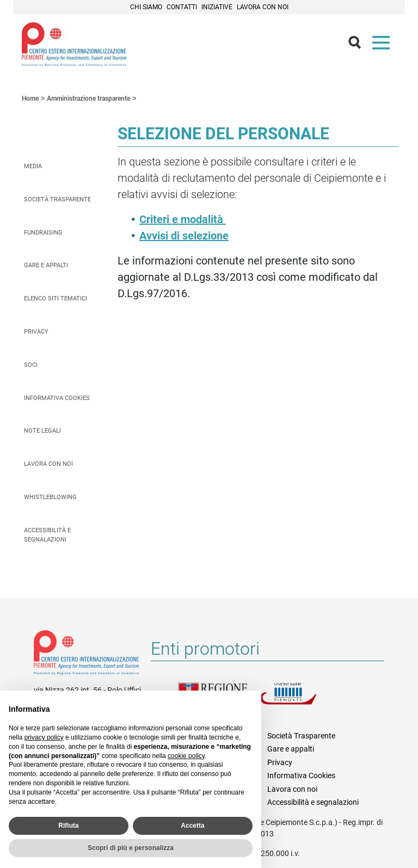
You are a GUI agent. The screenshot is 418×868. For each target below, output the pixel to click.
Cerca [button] (359, 45)
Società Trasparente (57, 199)
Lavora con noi (263, 7)
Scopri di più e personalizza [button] (131, 848)
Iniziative (217, 7)
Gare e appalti (46, 265)
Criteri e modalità (183, 219)
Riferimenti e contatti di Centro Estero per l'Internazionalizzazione (86, 655)
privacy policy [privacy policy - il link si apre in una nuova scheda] (44, 737)
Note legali (42, 431)
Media (33, 166)
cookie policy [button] (186, 756)
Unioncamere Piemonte (300, 700)
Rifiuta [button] (68, 826)
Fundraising (43, 233)
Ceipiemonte (74, 44)
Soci (31, 365)
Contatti (182, 7)
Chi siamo (146, 7)
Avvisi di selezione (184, 236)
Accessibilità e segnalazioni (47, 535)
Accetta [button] (192, 826)
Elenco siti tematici (56, 298)
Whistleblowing (50, 497)
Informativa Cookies (57, 398)
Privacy (36, 332)
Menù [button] (383, 45)
